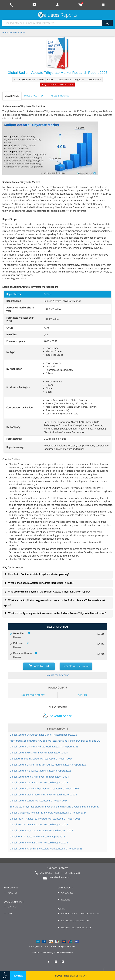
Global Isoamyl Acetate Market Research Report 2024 (39, 824)
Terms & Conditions (65, 952)
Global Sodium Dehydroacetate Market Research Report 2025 (43, 735)
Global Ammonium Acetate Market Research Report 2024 (41, 759)
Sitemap (35, 952)
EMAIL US (82, 695)
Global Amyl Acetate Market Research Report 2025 (37, 836)
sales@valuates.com (60, 877)
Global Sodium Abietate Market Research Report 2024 (39, 777)
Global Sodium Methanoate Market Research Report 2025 (41, 830)
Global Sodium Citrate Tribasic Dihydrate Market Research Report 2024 (48, 765)
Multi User (18, 643)
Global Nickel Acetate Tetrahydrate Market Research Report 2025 (45, 819)
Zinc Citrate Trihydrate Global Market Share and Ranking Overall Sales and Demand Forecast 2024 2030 (55, 807)
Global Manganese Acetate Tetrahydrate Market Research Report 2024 (48, 813)
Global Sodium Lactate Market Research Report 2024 (39, 801)
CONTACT (12, 907)
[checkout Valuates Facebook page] (51, 963)
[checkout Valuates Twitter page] (64, 963)
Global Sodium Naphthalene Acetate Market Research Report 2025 (46, 849)
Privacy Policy (47, 952)
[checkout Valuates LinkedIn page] (58, 963)
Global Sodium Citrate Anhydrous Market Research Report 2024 (45, 788)
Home (5, 32)
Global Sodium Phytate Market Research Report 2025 (39, 842)
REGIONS (66, 900)
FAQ (10, 914)
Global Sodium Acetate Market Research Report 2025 (39, 753)
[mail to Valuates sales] (34, 5)
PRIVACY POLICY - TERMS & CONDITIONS (81, 914)
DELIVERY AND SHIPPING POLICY (77, 928)
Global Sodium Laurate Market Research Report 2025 (39, 782)
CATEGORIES (67, 893)
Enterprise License (23, 653)
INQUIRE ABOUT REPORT (33, 695)
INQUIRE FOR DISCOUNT (58, 675)
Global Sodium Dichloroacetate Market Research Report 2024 (43, 794)
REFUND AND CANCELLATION (75, 921)
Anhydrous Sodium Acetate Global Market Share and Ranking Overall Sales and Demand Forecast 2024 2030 (55, 741)
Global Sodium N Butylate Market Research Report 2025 (40, 771)
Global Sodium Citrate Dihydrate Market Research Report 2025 (44, 746)
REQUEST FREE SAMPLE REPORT (71, 976)
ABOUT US (13, 893)
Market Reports (18, 32)
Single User (19, 633)
